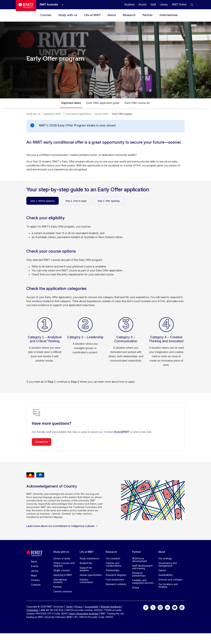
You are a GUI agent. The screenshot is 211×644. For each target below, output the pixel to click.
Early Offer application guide (103, 103)
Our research (113, 558)
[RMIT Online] (179, 5)
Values (162, 570)
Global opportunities (91, 575)
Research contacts (116, 584)
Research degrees (116, 575)
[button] (192, 5)
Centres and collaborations (114, 564)
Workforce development (140, 560)
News (34, 562)
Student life (86, 563)
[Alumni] (143, 5)
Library (35, 571)
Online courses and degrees (64, 564)
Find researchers (115, 580)
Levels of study (62, 558)
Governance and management (168, 564)
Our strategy (165, 558)
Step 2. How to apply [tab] (76, 201)
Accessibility (92, 607)
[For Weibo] (182, 607)
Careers (35, 580)
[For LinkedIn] (167, 607)
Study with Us (61, 552)
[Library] (164, 5)
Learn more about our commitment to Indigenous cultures (62, 526)
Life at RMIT (92, 15)
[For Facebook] (146, 607)
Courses (46, 15)
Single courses (62, 570)
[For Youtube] (175, 607)
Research (129, 15)
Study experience (89, 558)
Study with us (68, 15)
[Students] (129, 5)
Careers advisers (63, 591)
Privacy (79, 607)
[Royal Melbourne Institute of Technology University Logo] (26, 6)
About (112, 15)
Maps (34, 575)
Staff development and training (142, 567)
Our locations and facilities (168, 585)
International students (60, 581)
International (169, 15)
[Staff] (153, 5)
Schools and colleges (170, 580)
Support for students (86, 569)
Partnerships (113, 570)
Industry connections (86, 581)
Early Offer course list (137, 103)
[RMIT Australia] (49, 5)
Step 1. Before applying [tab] (43, 201)
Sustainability (166, 575)
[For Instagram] (160, 607)
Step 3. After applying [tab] (109, 201)
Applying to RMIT (63, 575)
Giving (136, 587)
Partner (148, 15)
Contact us (42, 442)
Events (35, 566)
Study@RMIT (122, 432)
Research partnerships (139, 574)
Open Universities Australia (84, 614)
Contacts (36, 585)
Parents (58, 587)
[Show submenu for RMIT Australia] (61, 5)
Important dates (71, 103)
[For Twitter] (153, 607)
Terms (69, 607)
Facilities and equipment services (143, 582)
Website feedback (111, 607)
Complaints (32, 610)
